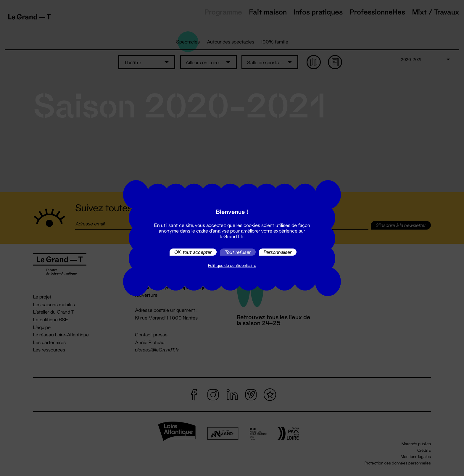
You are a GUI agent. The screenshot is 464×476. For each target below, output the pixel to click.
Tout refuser (238, 252)
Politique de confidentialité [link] (232, 265)
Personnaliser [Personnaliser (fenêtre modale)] (278, 252)
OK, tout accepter (193, 252)
